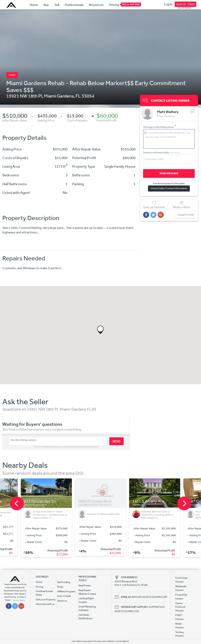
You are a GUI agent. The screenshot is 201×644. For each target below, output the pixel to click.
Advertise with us (45, 604)
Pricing (114, 5)
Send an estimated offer (162, 152)
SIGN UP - (185, 4)
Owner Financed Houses (180, 607)
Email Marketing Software (87, 608)
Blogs (60, 587)
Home (34, 5)
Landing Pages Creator (86, 600)
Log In (168, 4)
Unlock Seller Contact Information (169, 188)
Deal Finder (85, 585)
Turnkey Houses (180, 634)
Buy (46, 5)
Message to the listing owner (160, 127)
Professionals (74, 5)
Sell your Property (46, 599)
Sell (57, 5)
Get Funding (64, 582)
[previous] (17, 503)
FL (78, 96)
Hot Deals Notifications (85, 617)
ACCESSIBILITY (123, 641)
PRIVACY (111, 641)
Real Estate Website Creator (87, 592)
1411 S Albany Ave (148, 501)
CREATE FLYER (186, 215)
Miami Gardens (59, 96)
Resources (96, 5)
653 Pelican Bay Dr (40, 501)
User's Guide (64, 596)
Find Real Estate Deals (44, 593)
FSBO (12, 75)
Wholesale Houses (181, 588)
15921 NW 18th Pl (24, 96)
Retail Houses (179, 625)
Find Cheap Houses (181, 580)
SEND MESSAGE (169, 173)
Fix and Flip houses (181, 597)
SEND (116, 441)
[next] (184, 503)
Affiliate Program (66, 591)
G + (21, 606)
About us (62, 601)
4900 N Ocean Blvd (95, 501)
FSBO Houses (179, 617)
